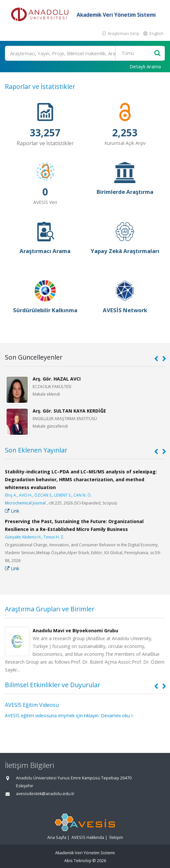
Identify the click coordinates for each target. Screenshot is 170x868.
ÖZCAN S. (43, 495)
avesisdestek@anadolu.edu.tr (45, 794)
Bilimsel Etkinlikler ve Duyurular (53, 685)
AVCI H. (26, 495)
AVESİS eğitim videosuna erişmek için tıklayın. (52, 715)
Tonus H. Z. (54, 537)
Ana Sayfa (57, 837)
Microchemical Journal (25, 503)
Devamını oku (117, 715)
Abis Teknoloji (78, 861)
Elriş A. (11, 495)
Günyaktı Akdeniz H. (23, 537)
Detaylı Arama (145, 66)
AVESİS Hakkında (88, 837)
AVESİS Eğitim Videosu (32, 705)
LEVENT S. (63, 495)
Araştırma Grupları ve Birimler (50, 609)
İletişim (116, 837)
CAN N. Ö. (83, 495)
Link (12, 511)
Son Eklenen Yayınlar (36, 450)
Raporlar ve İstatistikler (40, 86)
